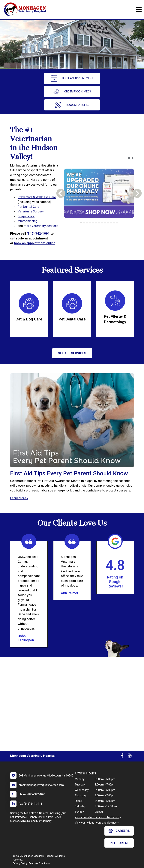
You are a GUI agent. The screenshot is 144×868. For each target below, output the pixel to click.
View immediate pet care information (97, 817)
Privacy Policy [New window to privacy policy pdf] (20, 863)
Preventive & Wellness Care (37, 197)
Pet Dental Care (28, 207)
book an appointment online (35, 243)
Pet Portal (119, 843)
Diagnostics (26, 216)
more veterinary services (41, 226)
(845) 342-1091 (38, 233)
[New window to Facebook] (122, 757)
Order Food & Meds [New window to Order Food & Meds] (72, 92)
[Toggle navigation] (139, 9)
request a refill (72, 105)
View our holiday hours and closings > (97, 823)
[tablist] (99, 223)
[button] (129, 158)
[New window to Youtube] (130, 757)
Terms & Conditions (40, 863)
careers (119, 831)
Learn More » (19, 498)
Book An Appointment (72, 78)
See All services (72, 353)
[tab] (81, 223)
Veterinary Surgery (31, 211)
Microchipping (28, 221)
